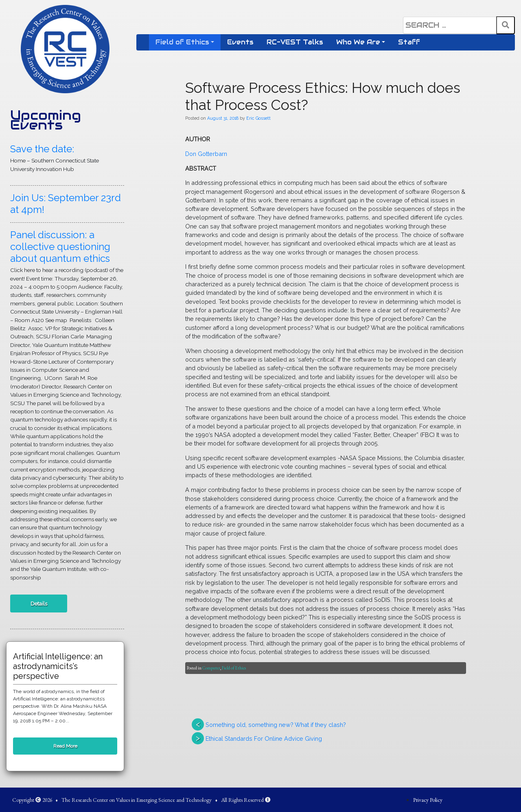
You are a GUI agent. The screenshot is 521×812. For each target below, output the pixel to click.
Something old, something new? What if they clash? (276, 725)
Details (39, 604)
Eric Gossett (258, 118)
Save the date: (42, 149)
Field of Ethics (182, 42)
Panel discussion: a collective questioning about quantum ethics (60, 247)
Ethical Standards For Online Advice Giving (264, 738)
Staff (409, 42)
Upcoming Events (46, 120)
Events (240, 42)
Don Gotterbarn (206, 154)
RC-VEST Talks (295, 42)
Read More (65, 746)
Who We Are (358, 42)
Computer (211, 668)
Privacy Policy (428, 800)
